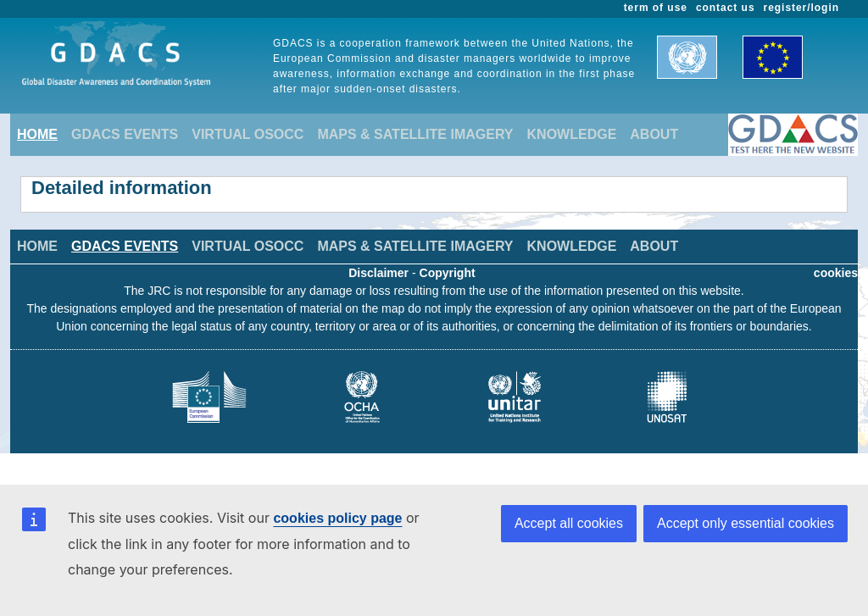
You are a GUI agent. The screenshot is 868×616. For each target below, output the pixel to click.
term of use (656, 8)
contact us (726, 8)
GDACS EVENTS (125, 134)
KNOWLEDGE (572, 134)
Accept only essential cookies (746, 523)
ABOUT (654, 134)
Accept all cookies (569, 523)
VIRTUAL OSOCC (248, 134)
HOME (37, 134)
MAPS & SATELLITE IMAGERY (415, 134)
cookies (836, 273)
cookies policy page (337, 518)
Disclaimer (378, 273)
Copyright (448, 273)
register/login (801, 8)
